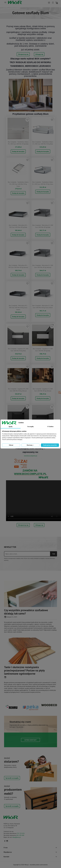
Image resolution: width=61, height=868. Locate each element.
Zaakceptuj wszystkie (50, 445)
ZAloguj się (39, 54)
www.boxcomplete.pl (31, 456)
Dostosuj (30, 445)
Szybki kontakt (30, 740)
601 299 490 (20, 835)
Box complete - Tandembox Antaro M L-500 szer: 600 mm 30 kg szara (18, 184)
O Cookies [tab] (50, 427)
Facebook (5, 841)
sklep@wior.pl (16, 837)
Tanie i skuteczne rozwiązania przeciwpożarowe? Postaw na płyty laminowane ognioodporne (24, 670)
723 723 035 (21, 833)
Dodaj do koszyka (18, 151)
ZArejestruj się (23, 54)
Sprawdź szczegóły (12, 778)
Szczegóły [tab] (30, 427)
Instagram (7, 841)
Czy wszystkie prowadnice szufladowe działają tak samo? (26, 612)
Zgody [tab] (11, 427)
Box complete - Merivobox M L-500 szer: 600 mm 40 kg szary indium (18, 308)
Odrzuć (11, 445)
